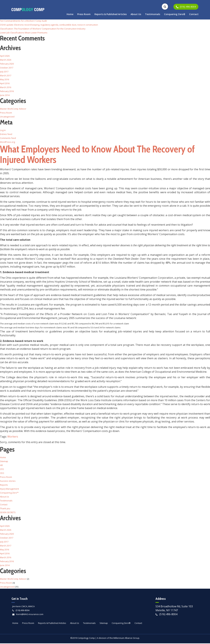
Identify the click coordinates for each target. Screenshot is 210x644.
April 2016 (5, 83)
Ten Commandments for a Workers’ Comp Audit (24, 21)
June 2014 (5, 95)
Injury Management (10, 489)
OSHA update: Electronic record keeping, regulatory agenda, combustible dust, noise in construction (49, 25)
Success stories (8, 482)
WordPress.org (7, 142)
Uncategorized (7, 117)
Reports (4, 485)
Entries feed (6, 134)
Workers (13, 437)
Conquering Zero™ (9, 493)
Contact (194, 14)
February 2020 (7, 64)
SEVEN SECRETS (8, 513)
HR (1, 466)
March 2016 (6, 87)
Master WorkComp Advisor (13, 109)
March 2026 (6, 60)
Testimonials (153, 14)
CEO (2, 474)
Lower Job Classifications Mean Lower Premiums (24, 33)
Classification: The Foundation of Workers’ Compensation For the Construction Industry (43, 29)
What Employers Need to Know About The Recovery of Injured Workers (101, 155)
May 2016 (5, 79)
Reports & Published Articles (111, 14)
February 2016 (7, 91)
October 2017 (7, 68)
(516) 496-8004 (22, 611)
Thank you (5, 509)
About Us (136, 14)
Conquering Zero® (175, 14)
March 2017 (6, 75)
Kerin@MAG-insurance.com (30, 615)
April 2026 (5, 56)
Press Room (84, 14)
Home (70, 14)
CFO (2, 470)
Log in (3, 130)
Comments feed (8, 138)
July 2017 (4, 72)
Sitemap (4, 462)
